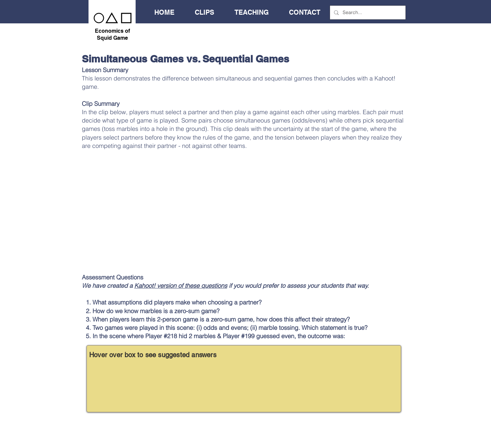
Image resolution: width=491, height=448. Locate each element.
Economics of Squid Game (112, 34)
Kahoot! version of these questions (181, 286)
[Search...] (367, 13)
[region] (244, 379)
